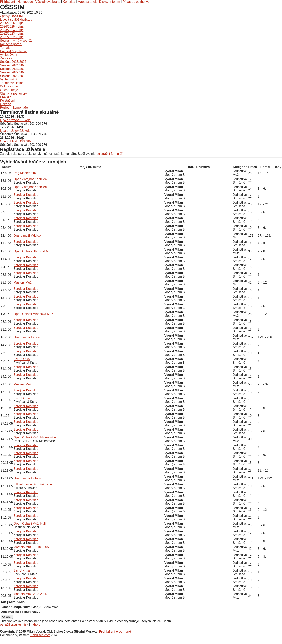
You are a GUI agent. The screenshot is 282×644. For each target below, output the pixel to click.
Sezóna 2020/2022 (13, 76)
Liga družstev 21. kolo (15, 120)
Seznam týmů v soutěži (16, 41)
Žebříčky (6, 58)
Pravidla (6, 97)
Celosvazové (9, 86)
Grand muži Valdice (27, 236)
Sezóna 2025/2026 (13, 62)
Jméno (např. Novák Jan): (22, 607)
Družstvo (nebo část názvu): (21, 612)
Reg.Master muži (25, 173)
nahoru (36, 625)
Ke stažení (7, 101)
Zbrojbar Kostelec (26, 195)
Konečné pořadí (11, 44)
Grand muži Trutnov (27, 478)
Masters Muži (23, 283)
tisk (26, 625)
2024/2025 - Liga (12, 27)
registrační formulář (109, 154)
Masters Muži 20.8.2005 (30, 594)
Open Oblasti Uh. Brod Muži (33, 251)
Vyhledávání (9, 55)
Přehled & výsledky (13, 51)
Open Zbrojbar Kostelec (30, 179)
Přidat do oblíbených (137, 2)
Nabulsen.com (40, 635)
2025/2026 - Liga (12, 23)
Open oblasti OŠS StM (16, 141)
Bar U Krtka (22, 359)
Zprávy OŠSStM (11, 16)
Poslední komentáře (14, 108)
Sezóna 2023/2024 (13, 69)
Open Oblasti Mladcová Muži (34, 314)
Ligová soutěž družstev (16, 19)
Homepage (25, 2)
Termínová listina (12, 83)
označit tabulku (10, 625)
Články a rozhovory (13, 93)
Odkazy (5, 104)
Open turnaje (9, 90)
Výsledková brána (48, 2)
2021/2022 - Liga (12, 37)
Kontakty (69, 2)
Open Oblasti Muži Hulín (30, 524)
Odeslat (7, 617)
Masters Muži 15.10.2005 (31, 547)
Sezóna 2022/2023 (13, 72)
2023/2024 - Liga (12, 30)
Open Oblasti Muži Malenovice (35, 437)
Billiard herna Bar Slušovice (33, 484)
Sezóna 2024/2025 (13, 65)
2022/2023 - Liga (12, 34)
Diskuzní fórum (110, 2)
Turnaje (5, 48)
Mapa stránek (87, 2)
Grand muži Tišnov (27, 337)
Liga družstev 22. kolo (15, 131)
